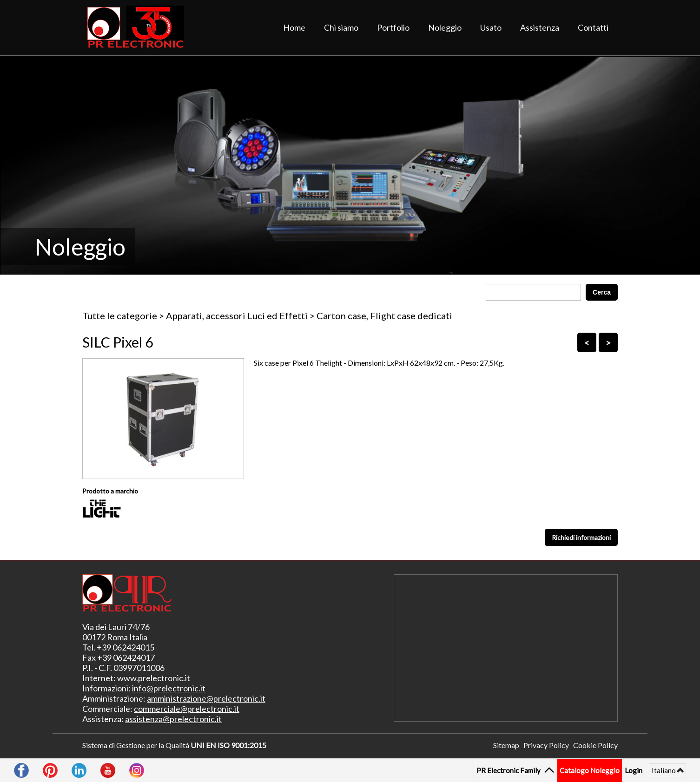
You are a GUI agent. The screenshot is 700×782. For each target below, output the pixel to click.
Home (294, 27)
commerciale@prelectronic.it (187, 709)
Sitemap (506, 745)
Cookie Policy (595, 745)
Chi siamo (341, 27)
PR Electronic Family (510, 770)
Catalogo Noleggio (590, 770)
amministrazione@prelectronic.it (206, 698)
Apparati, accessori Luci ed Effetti (237, 315)
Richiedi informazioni (581, 537)
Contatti (593, 27)
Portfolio (393, 27)
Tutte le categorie (120, 315)
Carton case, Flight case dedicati (384, 315)
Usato (491, 27)
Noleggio (445, 27)
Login (634, 770)
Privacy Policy (546, 745)
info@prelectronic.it (169, 688)
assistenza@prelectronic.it (173, 719)
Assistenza (540, 27)
